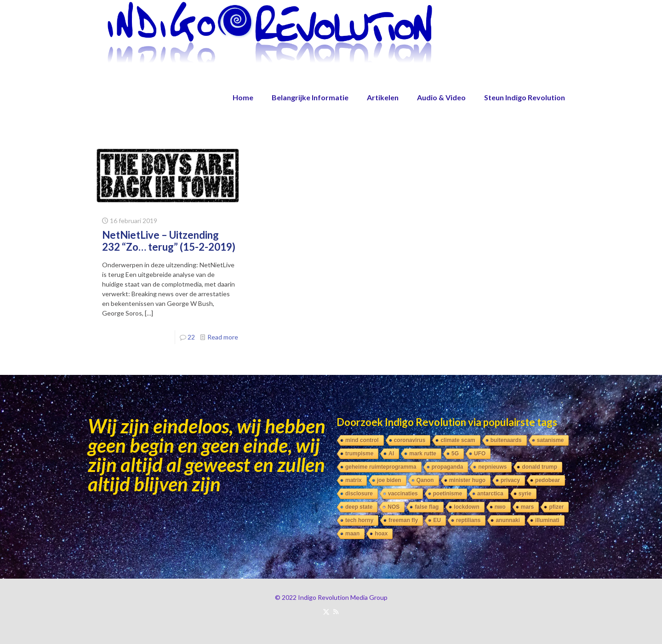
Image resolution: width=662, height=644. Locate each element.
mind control (362, 440)
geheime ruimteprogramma (381, 467)
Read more (223, 337)
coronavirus (410, 440)
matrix (354, 480)
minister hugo (467, 480)
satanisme (551, 440)
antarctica (490, 494)
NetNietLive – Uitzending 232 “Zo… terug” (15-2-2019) (169, 241)
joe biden (389, 480)
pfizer (556, 507)
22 (191, 337)
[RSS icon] (336, 611)
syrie (525, 494)
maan (352, 534)
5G (455, 454)
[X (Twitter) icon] (326, 611)
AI (391, 454)
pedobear (548, 480)
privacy (510, 480)
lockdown (466, 507)
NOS (394, 507)
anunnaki (508, 520)
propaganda (448, 467)
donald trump (539, 467)
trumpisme (359, 454)
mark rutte (423, 454)
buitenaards (506, 440)
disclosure (359, 494)
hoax (381, 534)
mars (528, 507)
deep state (359, 507)
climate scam (458, 440)
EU (437, 520)
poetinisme (448, 494)
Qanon (425, 480)
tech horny (359, 520)
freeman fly (403, 520)
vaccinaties (403, 494)
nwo (500, 507)
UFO (480, 454)
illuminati (547, 520)
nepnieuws (492, 467)
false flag (427, 507)
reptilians (468, 520)
